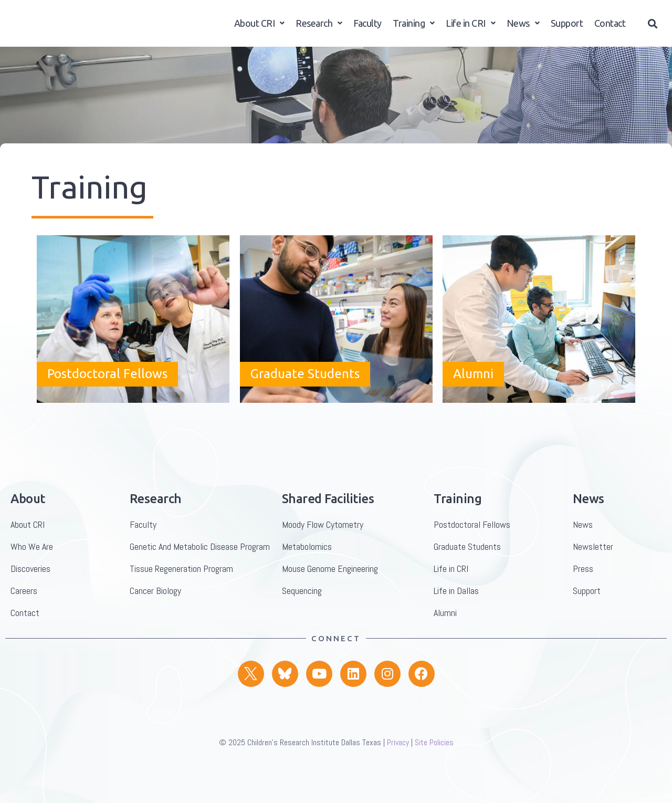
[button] (653, 30)
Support (567, 29)
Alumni (473, 405)
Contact (610, 29)
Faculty (367, 29)
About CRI (259, 29)
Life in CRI (470, 29)
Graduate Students (305, 405)
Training (414, 29)
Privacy (398, 773)
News (523, 29)
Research (319, 29)
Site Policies (434, 773)
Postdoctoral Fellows (107, 405)
